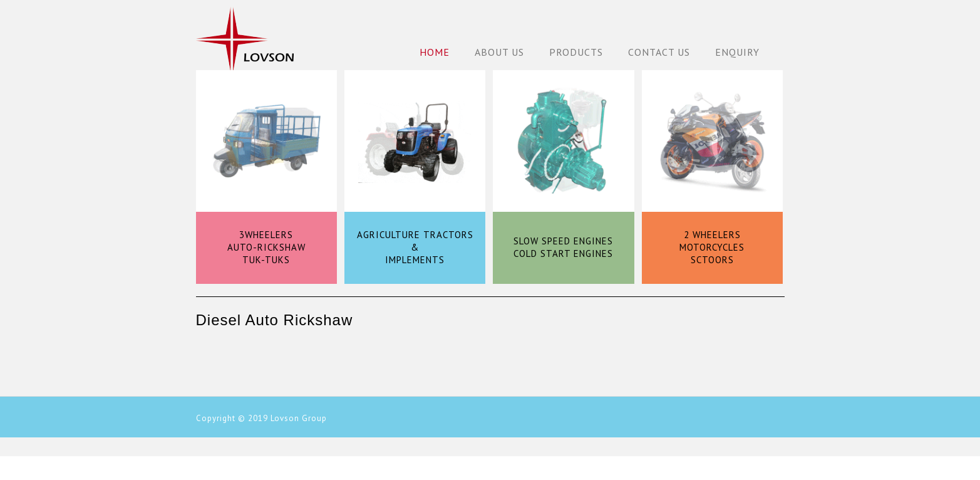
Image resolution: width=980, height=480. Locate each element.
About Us (499, 52)
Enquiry (737, 52)
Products (576, 52)
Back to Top (963, 463)
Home (435, 52)
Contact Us (659, 52)
